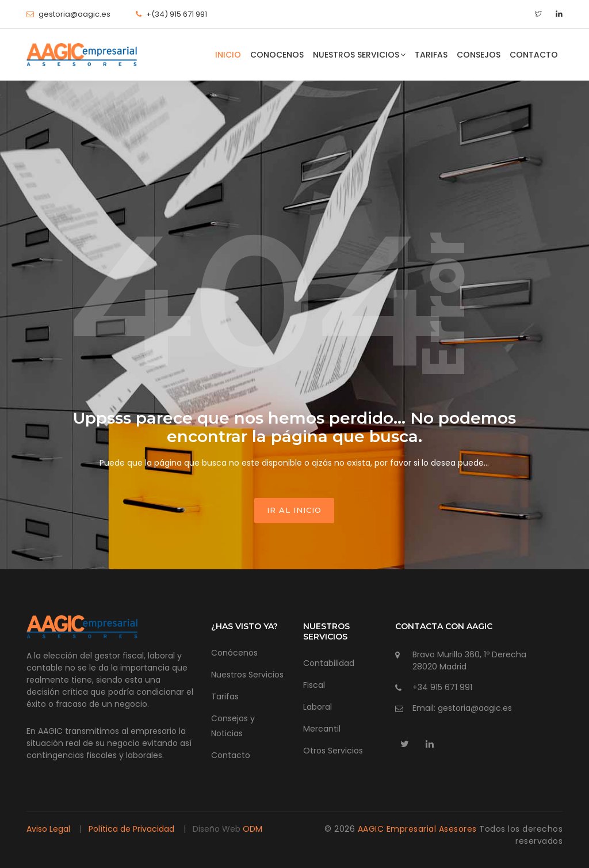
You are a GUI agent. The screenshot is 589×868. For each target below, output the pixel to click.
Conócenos (234, 653)
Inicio (228, 55)
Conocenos (277, 55)
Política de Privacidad (131, 829)
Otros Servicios (333, 751)
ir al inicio (294, 510)
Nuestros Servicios (359, 55)
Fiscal (314, 685)
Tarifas (431, 55)
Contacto (534, 55)
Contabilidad (329, 663)
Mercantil (322, 729)
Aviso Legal (49, 829)
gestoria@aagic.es (74, 14)
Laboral (318, 707)
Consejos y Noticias (233, 726)
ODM (253, 829)
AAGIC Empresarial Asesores (419, 829)
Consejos (479, 55)
